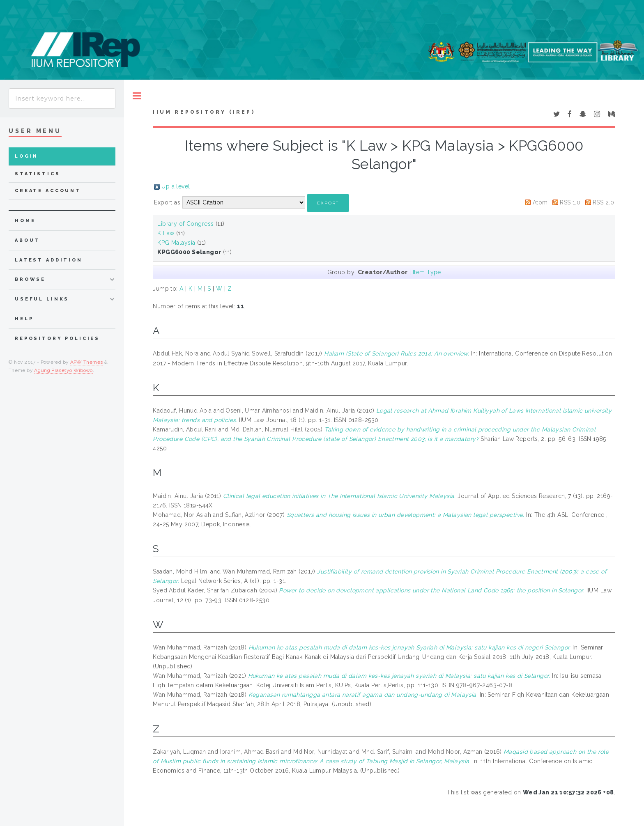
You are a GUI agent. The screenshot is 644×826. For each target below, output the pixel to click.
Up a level (176, 186)
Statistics (38, 174)
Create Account (48, 191)
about (27, 240)
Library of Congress (185, 224)
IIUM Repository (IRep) (204, 112)
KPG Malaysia (176, 243)
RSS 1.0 (570, 202)
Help (24, 319)
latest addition (49, 260)
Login (26, 156)
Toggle (137, 96)
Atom (540, 202)
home (25, 221)
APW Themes (87, 362)
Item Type (427, 272)
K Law (166, 233)
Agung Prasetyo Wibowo (63, 370)
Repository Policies (57, 338)
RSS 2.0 (603, 202)
